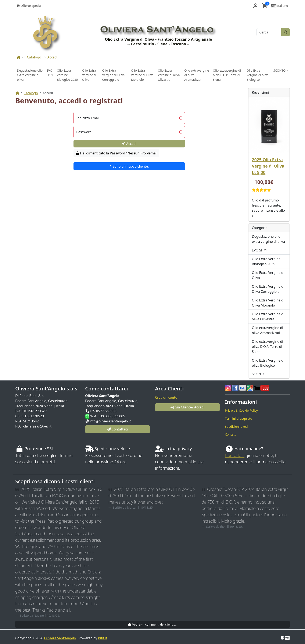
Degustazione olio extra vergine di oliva (30, 75)
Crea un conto (166, 397)
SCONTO (259, 374)
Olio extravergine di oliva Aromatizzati (197, 75)
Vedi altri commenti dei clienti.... (152, 624)
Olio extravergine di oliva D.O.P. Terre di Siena (227, 75)
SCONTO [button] (279, 70)
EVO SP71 (50, 73)
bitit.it (103, 638)
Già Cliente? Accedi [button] (188, 407)
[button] (255, 6)
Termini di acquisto (238, 418)
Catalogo (34, 57)
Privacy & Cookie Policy (241, 410)
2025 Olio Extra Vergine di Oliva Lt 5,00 (268, 166)
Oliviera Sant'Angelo (60, 638)
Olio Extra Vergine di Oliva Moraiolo (142, 75)
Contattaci (235, 455)
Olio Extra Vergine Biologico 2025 (67, 75)
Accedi (52, 57)
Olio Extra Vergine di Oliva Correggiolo (113, 75)
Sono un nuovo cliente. (129, 166)
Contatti (231, 434)
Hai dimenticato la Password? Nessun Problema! (116, 153)
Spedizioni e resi (236, 427)
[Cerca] (269, 32)
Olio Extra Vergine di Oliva (89, 75)
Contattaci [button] (118, 429)
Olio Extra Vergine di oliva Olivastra (169, 75)
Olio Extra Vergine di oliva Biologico (257, 75)
